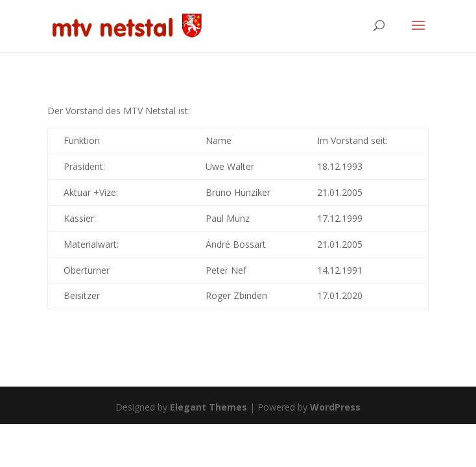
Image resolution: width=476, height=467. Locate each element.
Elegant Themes (208, 407)
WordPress (335, 407)
